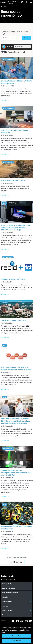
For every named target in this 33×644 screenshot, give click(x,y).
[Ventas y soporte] (16, 611)
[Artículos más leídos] (16, 588)
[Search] (27, 2)
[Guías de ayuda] (16, 584)
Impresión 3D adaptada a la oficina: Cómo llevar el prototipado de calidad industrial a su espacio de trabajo (15, 421)
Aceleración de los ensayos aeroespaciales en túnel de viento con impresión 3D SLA (16, 473)
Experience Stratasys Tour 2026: (13, 320)
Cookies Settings (16, 636)
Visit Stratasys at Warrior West (13, 180)
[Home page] (4, 7)
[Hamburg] (31, 2)
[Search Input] (12, 38)
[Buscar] (26, 38)
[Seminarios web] (16, 602)
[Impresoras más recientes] (16, 593)
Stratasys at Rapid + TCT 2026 (13, 279)
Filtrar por (10, 47)
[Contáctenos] (22, 2)
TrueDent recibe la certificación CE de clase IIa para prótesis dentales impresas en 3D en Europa (16, 227)
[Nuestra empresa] (16, 615)
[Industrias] (16, 597)
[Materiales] (16, 606)
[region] (16, 633)
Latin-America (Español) (13, 2)
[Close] (31, 625)
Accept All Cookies (16, 641)
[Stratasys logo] (3, 2)
